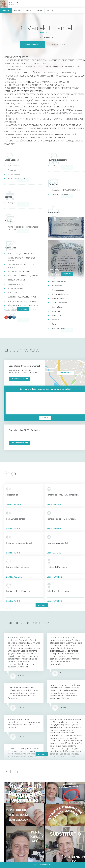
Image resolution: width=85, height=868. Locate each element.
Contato (18, 10)
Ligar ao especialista (20, 379)
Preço (28, 10)
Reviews (39, 10)
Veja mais (67, 274)
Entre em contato (58, 42)
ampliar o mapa (65, 373)
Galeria (50, 10)
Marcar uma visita (32, 42)
